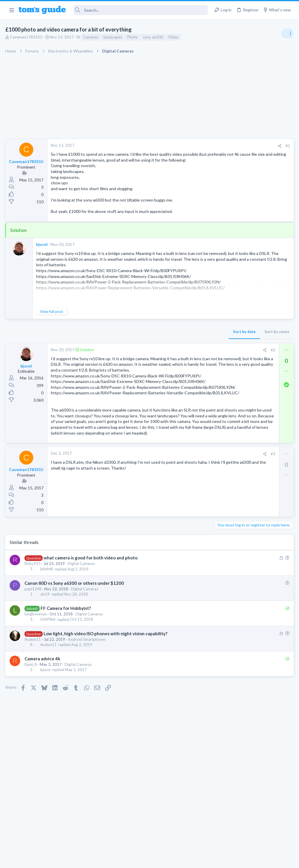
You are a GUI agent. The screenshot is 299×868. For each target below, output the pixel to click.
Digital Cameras (82, 621)
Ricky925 (33, 621)
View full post (52, 317)
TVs (219, 385)
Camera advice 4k (43, 716)
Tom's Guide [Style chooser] (252, 835)
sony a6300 (154, 37)
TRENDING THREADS (225, 317)
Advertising (87, 860)
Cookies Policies (128, 860)
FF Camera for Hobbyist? (66, 665)
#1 (194, 146)
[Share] (186, 146)
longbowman (36, 671)
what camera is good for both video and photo (91, 615)
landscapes (113, 37)
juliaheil (47, 626)
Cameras (91, 37)
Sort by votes (183, 337)
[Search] (141, 10)
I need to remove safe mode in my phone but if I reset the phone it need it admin (254, 335)
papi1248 (34, 646)
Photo (133, 37)
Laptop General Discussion (239, 487)
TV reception (237, 369)
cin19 (45, 651)
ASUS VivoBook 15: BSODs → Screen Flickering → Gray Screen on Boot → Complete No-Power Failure (253, 403)
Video (174, 37)
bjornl (42, 250)
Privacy (165, 860)
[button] (12, 10)
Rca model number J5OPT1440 (254, 436)
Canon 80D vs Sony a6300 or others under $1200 (75, 640)
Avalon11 (33, 696)
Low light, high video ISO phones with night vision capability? (106, 691)
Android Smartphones (87, 696)
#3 (179, 511)
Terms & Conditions (205, 860)
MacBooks (225, 554)
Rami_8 (31, 722)
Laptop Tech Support (234, 425)
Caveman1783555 (27, 37)
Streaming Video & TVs (236, 453)
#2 (179, 356)
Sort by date (150, 337)
